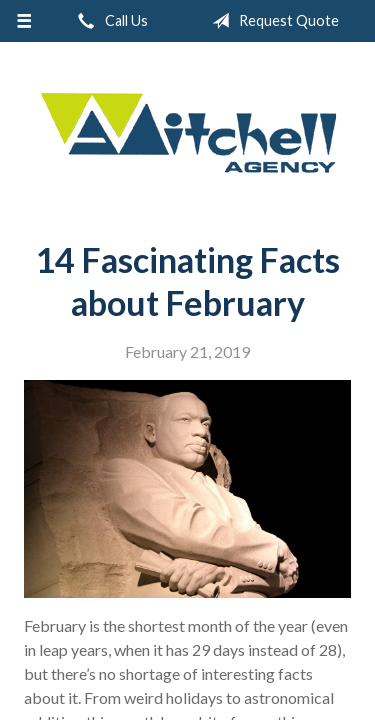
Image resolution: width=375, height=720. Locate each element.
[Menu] (24, 21)
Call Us (109, 21)
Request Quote (271, 21)
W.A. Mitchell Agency (188, 133)
